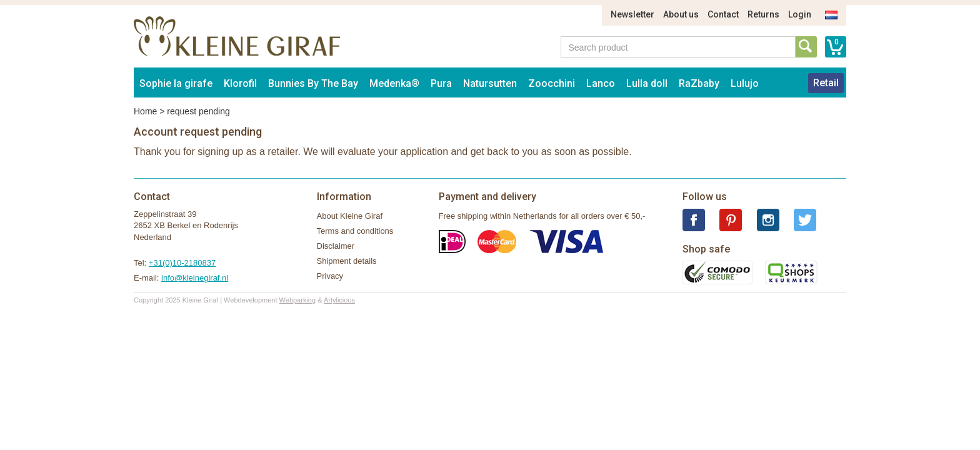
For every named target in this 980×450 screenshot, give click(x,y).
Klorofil (240, 83)
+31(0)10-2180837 (182, 263)
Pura (441, 83)
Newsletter (632, 14)
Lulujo (745, 83)
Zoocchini (552, 83)
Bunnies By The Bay (313, 83)
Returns (763, 14)
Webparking (298, 300)
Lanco (601, 83)
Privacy (330, 276)
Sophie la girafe (176, 83)
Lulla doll (647, 83)
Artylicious (339, 300)
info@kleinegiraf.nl (195, 278)
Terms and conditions (355, 231)
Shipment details (347, 261)
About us (681, 14)
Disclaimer (336, 246)
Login (800, 14)
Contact (723, 14)
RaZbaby (699, 83)
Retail (826, 83)
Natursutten (490, 83)
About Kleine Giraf (350, 216)
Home (145, 111)
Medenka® (394, 83)
